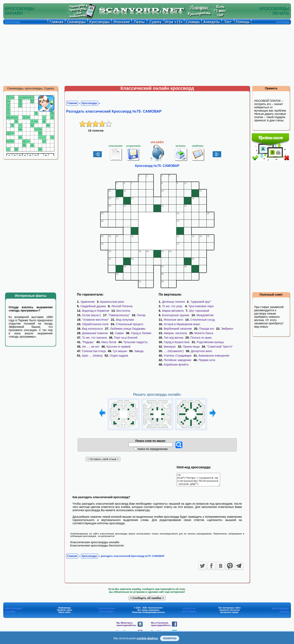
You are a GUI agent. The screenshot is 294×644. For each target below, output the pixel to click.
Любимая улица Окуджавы (128, 329)
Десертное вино (201, 351)
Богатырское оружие (176, 315)
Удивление (88, 302)
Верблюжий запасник (178, 329)
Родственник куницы (210, 342)
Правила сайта (65, 612)
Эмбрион (227, 329)
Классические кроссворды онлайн (95, 544)
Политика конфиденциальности (148, 615)
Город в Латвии (141, 333)
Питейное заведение (178, 360)
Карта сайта (65, 615)
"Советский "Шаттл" (220, 347)
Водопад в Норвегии (96, 311)
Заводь (139, 351)
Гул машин (120, 351)
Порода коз (207, 329)
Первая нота (207, 360)
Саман (119, 333)
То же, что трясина (94, 338)
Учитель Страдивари (178, 356)
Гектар (141, 315)
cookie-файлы (147, 638)
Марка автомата (173, 311)
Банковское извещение (214, 356)
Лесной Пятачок (122, 306)
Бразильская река (112, 302)
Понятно (170, 638)
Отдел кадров (119, 356)
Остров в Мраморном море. (182, 324)
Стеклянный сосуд (203, 320)
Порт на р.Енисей (126, 338)
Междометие (205, 315)
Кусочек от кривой (119, 347)
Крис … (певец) (92, 356)
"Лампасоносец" (119, 315)
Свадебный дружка (93, 306)
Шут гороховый (199, 311)
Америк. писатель (175, 333)
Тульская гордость (135, 342)
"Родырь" (88, 342)
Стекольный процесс (130, 324)
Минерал (170, 347)
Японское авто (173, 320)
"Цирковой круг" (201, 302)
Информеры (65, 610)
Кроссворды (90, 103)
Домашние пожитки (95, 333)
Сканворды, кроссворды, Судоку (31, 88)
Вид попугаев (125, 320)
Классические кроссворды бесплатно (97, 548)
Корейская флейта (176, 365)
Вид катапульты (92, 329)
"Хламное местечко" (95, 320)
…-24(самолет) (174, 351)
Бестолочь (123, 311)
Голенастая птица (94, 351)
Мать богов (109, 342)
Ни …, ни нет (91, 347)
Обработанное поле (95, 324)
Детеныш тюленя (174, 302)
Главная (72, 103)
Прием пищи (191, 347)
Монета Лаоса (204, 333)
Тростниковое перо (201, 306)
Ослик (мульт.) (92, 315)
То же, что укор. (173, 306)
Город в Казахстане (177, 342)
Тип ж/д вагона (174, 338)
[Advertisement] (147, 55)
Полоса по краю (201, 338)
